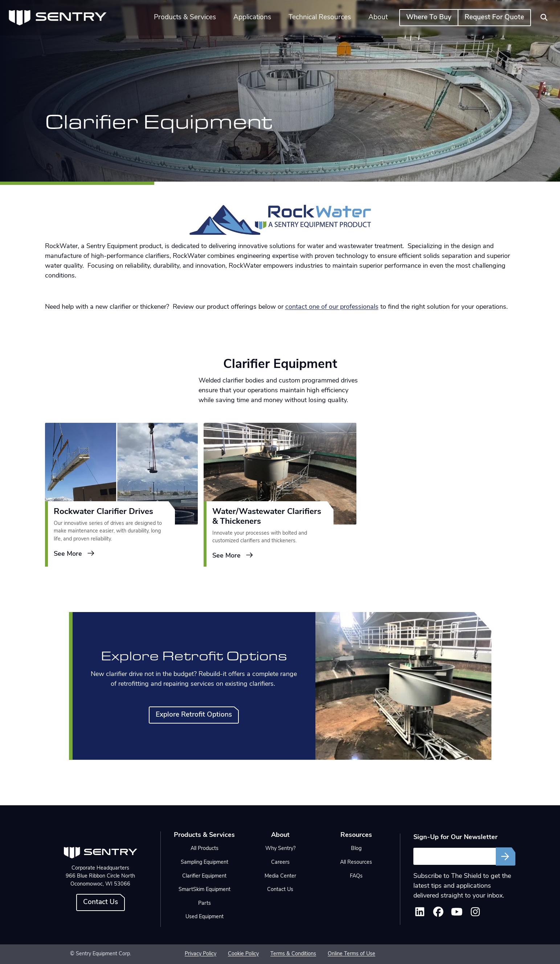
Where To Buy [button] (429, 18)
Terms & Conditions (293, 954)
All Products (205, 849)
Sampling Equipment (205, 862)
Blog (356, 849)
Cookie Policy (243, 954)
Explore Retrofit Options (194, 715)
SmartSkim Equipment (205, 890)
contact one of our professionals (332, 307)
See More (74, 553)
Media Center (280, 876)
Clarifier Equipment (204, 876)
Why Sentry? (280, 849)
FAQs (356, 876)
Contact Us (101, 902)
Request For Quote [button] (494, 18)
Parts (205, 904)
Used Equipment (205, 917)
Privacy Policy (201, 954)
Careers (280, 862)
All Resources (356, 862)
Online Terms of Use (351, 954)
